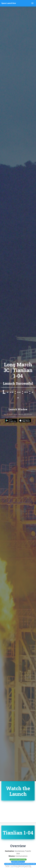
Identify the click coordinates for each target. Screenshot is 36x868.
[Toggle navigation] (32, 3)
